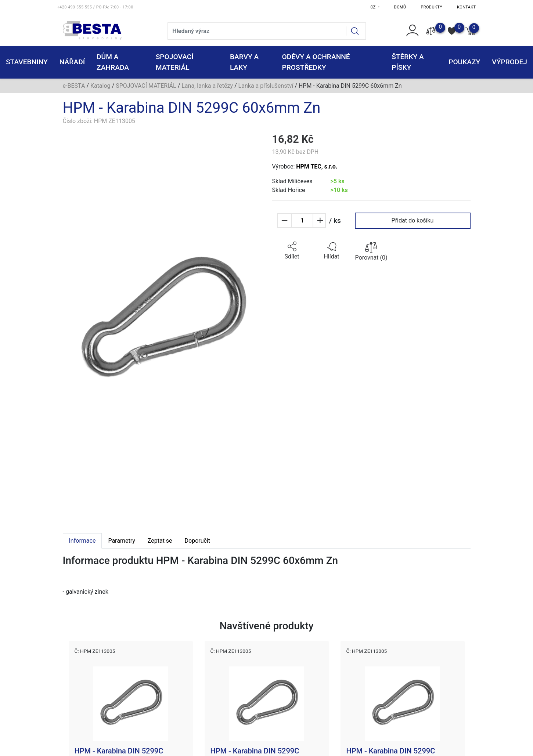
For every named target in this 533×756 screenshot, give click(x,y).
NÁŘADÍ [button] (72, 62)
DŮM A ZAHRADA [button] (113, 62)
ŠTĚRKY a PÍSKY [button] (408, 62)
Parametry (121, 541)
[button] (292, 251)
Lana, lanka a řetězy (207, 86)
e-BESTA (74, 86)
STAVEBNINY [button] (27, 62)
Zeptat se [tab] (160, 541)
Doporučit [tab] (197, 541)
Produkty (432, 7)
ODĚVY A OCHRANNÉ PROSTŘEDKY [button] (316, 62)
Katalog (100, 86)
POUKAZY (464, 62)
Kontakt (466, 7)
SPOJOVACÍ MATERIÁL (146, 86)
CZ (374, 7)
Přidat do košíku (413, 220)
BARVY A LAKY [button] (244, 62)
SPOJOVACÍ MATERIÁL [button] (175, 62)
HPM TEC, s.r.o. (317, 167)
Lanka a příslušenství (266, 86)
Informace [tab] (82, 541)
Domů (400, 7)
